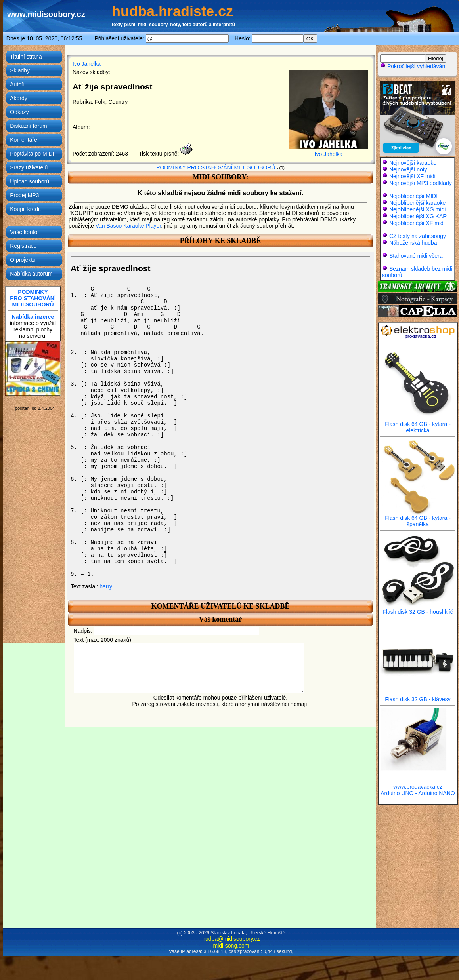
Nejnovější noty (408, 169)
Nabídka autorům (31, 274)
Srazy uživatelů (29, 167)
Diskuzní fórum (28, 126)
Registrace (23, 246)
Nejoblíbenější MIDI (413, 196)
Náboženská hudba (413, 243)
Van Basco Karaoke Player (128, 226)
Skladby (20, 70)
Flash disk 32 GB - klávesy (418, 697)
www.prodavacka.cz (418, 784)
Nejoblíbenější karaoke (417, 203)
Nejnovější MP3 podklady (421, 183)
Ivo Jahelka (87, 64)
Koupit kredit (25, 209)
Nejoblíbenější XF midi (417, 223)
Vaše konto (24, 232)
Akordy (19, 98)
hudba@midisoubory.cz (231, 939)
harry (106, 586)
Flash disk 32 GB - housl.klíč (418, 609)
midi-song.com (231, 946)
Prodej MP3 (24, 195)
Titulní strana (26, 57)
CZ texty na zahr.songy (418, 236)
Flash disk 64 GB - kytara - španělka (418, 519)
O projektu (23, 260)
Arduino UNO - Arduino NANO (418, 793)
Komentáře (23, 140)
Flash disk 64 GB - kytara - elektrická (418, 425)
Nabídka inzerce (33, 317)
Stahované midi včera (416, 256)
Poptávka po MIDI (32, 154)
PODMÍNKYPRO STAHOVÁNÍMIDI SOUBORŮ (33, 298)
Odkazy (19, 112)
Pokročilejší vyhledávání (413, 66)
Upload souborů (30, 181)
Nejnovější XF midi (412, 176)
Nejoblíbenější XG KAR (418, 216)
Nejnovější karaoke (413, 163)
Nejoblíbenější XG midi (417, 209)
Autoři (17, 84)
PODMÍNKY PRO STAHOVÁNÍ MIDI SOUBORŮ (216, 167)
